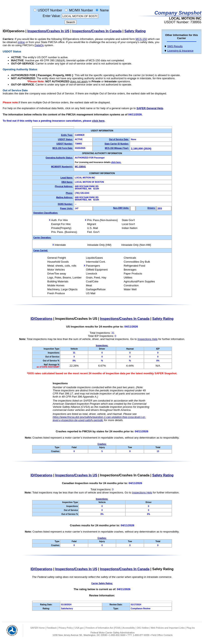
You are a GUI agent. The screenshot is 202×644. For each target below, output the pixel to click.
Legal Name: (67, 178)
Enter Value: (52, 16)
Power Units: (67, 208)
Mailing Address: (65, 197)
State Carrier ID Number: (117, 144)
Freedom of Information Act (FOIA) (103, 628)
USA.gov (79, 628)
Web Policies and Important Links (168, 628)
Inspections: (102, 345)
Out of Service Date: (119, 139)
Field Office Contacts (162, 635)
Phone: (69, 193)
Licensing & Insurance (180, 51)
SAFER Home (38, 628)
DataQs (39, 45)
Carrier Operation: (42, 238)
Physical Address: (64, 186)
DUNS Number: (65, 204)
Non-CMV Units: (121, 208)
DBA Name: (67, 182)
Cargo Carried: (41, 250)
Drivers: (151, 208)
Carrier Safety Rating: (102, 583)
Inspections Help (147, 339)
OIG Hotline (143, 628)
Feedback (52, 628)
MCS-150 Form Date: (63, 148)
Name (104, 10)
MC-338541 (80, 167)
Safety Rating (135, 31)
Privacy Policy (66, 628)
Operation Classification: (46, 213)
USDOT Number (50, 10)
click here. (116, 162)
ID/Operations (14, 31)
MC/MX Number (81, 10)
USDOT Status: (65, 139)
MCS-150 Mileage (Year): (117, 148)
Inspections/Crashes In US (48, 31)
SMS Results (175, 46)
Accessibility (129, 628)
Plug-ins (191, 628)
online (21, 42)
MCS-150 (141, 39)
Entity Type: (67, 135)
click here (98, 121)
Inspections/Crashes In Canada (97, 31)
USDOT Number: (65, 144)
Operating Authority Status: (59, 158)
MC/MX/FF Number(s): (62, 167)
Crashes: (102, 444)
